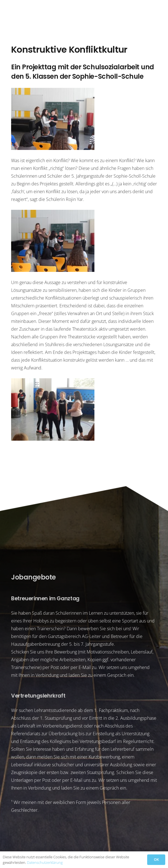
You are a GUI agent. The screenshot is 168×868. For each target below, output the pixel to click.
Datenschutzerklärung (45, 862)
